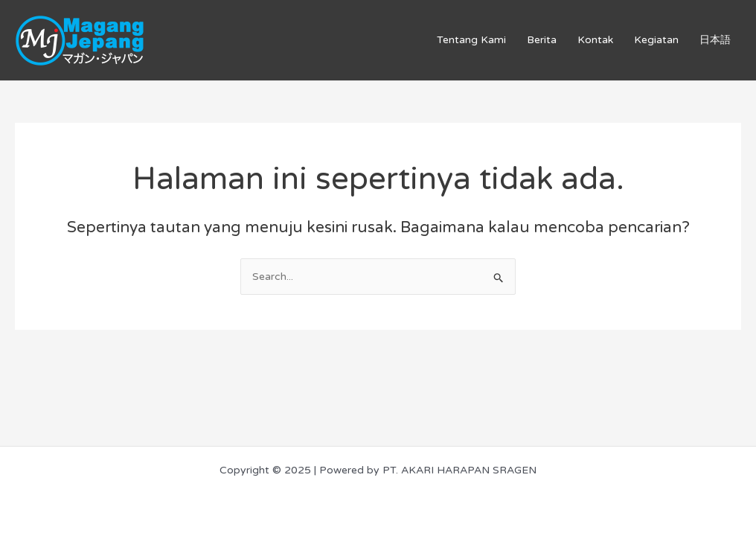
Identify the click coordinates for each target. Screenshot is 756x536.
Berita (542, 40)
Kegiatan (656, 40)
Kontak (595, 40)
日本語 (715, 40)
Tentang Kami (471, 40)
